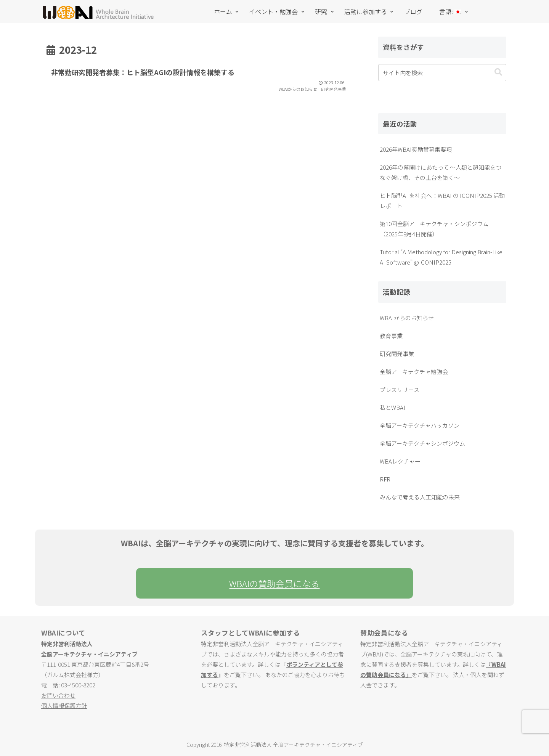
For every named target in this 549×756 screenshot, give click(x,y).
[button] (498, 72)
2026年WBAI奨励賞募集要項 (416, 149)
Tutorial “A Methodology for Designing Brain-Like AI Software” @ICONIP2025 (441, 257)
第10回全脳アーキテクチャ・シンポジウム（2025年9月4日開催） (434, 229)
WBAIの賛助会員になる (274, 583)
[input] (442, 73)
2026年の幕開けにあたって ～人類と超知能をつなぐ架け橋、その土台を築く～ (441, 172)
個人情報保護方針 (64, 705)
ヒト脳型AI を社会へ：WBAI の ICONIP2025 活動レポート (442, 201)
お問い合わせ (58, 695)
